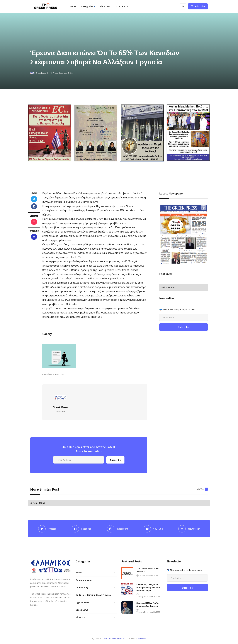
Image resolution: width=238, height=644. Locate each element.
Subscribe (200, 6)
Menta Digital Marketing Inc (114, 639)
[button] (88, 6)
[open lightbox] (59, 356)
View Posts (61, 412)
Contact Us (122, 6)
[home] (45, 6)
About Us (105, 6)
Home (73, 6)
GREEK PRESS (142, 639)
